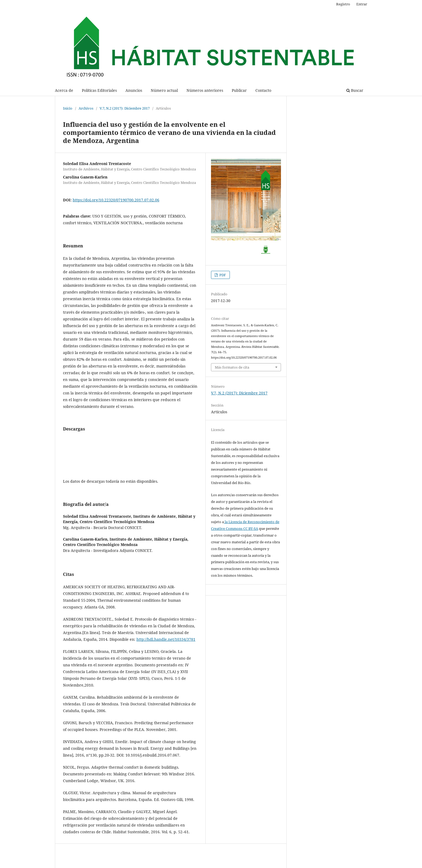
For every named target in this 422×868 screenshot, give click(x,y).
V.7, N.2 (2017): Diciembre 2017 (125, 108)
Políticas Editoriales (99, 90)
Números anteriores (205, 90)
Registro (343, 4)
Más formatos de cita (232, 367)
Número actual (164, 90)
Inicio (68, 108)
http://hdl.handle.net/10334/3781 (166, 639)
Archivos (86, 108)
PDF (222, 275)
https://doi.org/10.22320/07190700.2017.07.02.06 (116, 200)
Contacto (263, 90)
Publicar (239, 90)
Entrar (362, 4)
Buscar (355, 90)
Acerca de (64, 90)
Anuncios (134, 90)
